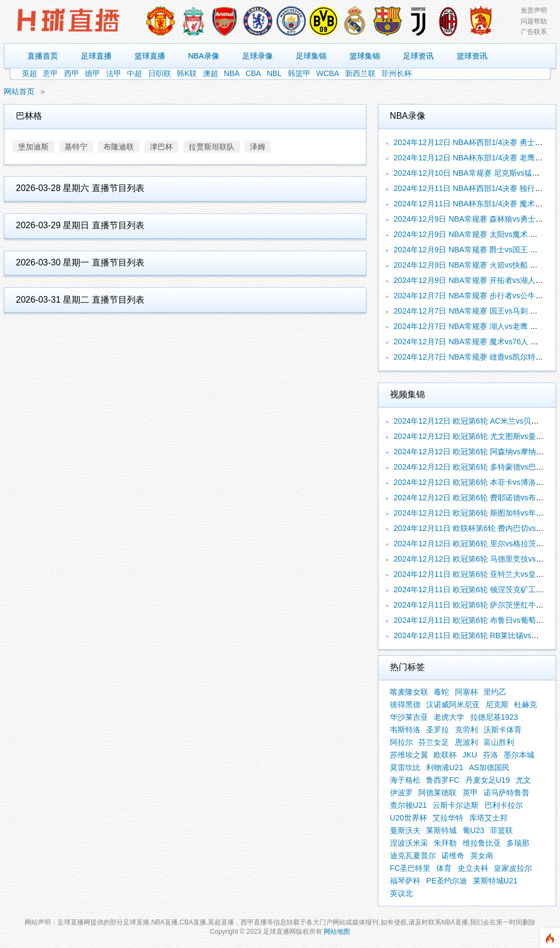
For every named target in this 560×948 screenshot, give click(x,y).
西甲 (72, 73)
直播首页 (43, 56)
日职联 (160, 73)
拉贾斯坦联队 (212, 147)
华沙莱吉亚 (409, 717)
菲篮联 (501, 830)
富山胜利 (499, 742)
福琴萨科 (405, 881)
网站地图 (337, 932)
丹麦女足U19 (488, 780)
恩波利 (466, 742)
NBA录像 (204, 56)
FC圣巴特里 (410, 868)
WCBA (328, 73)
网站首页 (19, 91)
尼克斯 (497, 704)
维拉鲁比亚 (482, 843)
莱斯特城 (441, 830)
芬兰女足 (434, 742)
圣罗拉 (437, 730)
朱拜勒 (445, 843)
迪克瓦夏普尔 (413, 855)
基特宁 (76, 147)
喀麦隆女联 (409, 692)
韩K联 (187, 73)
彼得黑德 (405, 704)
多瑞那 (518, 843)
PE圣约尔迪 (447, 881)
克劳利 (466, 730)
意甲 (50, 73)
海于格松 (405, 780)
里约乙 (495, 692)
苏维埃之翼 (409, 755)
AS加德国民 (490, 767)
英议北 (401, 893)
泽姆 (258, 147)
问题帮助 (534, 21)
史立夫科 (473, 868)
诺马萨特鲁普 (506, 793)
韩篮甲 (299, 73)
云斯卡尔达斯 (456, 805)
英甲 (470, 793)
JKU (470, 755)
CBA (253, 73)
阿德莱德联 (437, 793)
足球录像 (258, 56)
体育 (444, 868)
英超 (30, 73)
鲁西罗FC (443, 780)
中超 (135, 73)
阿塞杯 (466, 692)
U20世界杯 (409, 818)
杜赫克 (526, 704)
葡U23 (474, 830)
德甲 (92, 73)
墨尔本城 (519, 755)
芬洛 (491, 755)
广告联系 (534, 32)
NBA (232, 73)
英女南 (482, 855)
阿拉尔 (401, 742)
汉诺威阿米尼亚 (453, 704)
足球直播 (96, 56)
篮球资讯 (472, 56)
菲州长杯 (396, 73)
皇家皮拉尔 (513, 868)
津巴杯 (161, 147)
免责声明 (534, 10)
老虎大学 (449, 717)
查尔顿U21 (409, 805)
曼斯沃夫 (405, 830)
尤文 (523, 780)
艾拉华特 (448, 818)
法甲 (114, 73)
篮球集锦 (365, 56)
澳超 (211, 73)
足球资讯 (418, 56)
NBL (274, 73)
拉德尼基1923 (494, 717)
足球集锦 (311, 56)
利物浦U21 (445, 767)
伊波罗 (401, 793)
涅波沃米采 (409, 843)
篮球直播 (150, 56)
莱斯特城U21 (495, 881)
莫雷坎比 (405, 767)
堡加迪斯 (33, 147)
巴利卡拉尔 (504, 805)
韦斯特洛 (405, 730)
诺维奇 (453, 855)
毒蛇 (441, 692)
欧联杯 (445, 755)
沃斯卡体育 (503, 730)
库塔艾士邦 (488, 818)
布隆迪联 (119, 147)
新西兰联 (360, 73)
